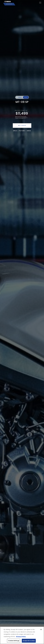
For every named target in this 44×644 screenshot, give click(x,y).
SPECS (15, 131)
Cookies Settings (14, 641)
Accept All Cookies (29, 641)
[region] (22, 635)
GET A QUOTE (22, 125)
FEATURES (22, 131)
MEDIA (29, 131)
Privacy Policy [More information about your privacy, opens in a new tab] (21, 637)
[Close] (41, 630)
